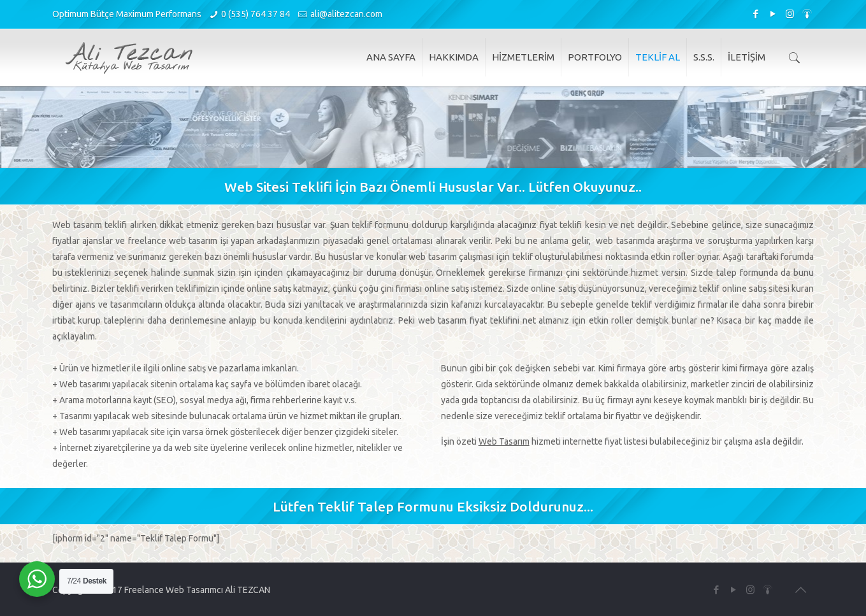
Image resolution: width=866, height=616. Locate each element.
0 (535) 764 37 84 (256, 14)
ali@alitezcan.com (346, 14)
